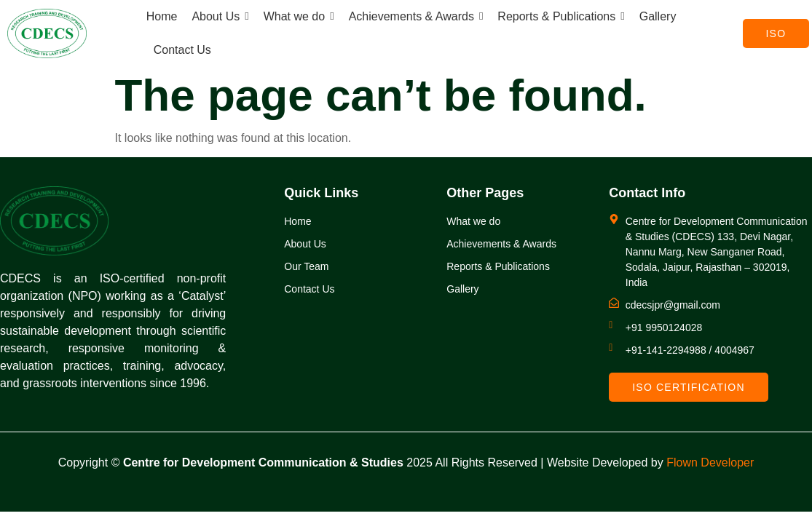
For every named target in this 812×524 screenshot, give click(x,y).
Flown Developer (710, 463)
